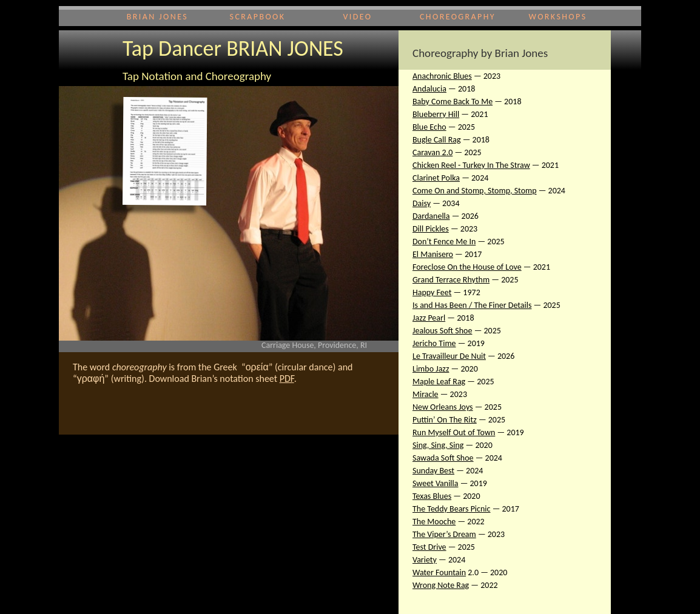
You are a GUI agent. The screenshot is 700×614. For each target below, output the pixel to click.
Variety (425, 560)
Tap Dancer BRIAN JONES (233, 48)
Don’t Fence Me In (444, 242)
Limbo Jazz (431, 369)
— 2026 (464, 216)
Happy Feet (432, 292)
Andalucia (429, 89)
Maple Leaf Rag (439, 382)
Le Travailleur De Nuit (449, 356)
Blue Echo (429, 127)
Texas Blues (432, 496)
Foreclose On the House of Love (467, 267)
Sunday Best (433, 471)
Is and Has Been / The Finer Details (472, 305)
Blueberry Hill (436, 114)
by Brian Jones (513, 53)
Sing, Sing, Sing (438, 445)
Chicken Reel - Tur (443, 165)
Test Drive (429, 547)
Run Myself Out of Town (454, 432)
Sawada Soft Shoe (443, 458)
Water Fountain (439, 572)
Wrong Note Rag (441, 585)
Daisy (422, 203)
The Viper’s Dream (444, 534)
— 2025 (504, 280)
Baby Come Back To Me (453, 102)
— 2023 (486, 76)
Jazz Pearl (429, 318)
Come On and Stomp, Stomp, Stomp (475, 191)
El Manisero (433, 254)
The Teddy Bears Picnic (452, 509)
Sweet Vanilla (435, 483)
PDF (287, 379)
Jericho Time (434, 343)
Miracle (426, 394)
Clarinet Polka (436, 178)
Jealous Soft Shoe (442, 331)
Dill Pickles (431, 229)
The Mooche (434, 522)
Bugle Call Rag (437, 140)
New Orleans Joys (443, 407)
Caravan (426, 152)
